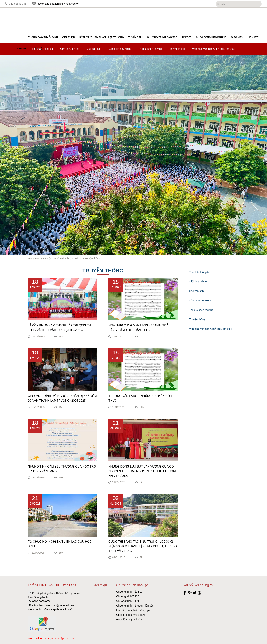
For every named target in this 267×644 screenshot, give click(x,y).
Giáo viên (237, 37)
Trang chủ (34, 259)
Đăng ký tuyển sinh (250, 18)
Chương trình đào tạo (162, 37)
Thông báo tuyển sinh (43, 37)
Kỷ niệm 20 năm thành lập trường (102, 37)
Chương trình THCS (128, 596)
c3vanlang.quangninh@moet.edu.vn (58, 4)
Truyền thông (177, 49)
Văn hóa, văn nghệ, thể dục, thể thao (214, 49)
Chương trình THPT (128, 601)
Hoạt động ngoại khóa (129, 620)
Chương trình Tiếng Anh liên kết (135, 606)
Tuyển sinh (135, 37)
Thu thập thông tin (42, 49)
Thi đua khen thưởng (150, 49)
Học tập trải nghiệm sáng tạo (133, 610)
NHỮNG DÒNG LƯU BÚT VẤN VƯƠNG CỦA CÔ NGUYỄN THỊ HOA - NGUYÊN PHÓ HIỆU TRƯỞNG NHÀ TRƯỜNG (143, 471)
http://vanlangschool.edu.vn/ (55, 609)
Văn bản (22, 48)
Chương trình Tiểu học (129, 592)
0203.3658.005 (18, 4)
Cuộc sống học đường (211, 37)
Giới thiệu (69, 37)
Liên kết (253, 37)
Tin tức (187, 37)
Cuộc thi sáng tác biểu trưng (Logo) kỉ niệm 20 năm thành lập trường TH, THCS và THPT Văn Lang (143, 546)
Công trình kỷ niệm (120, 49)
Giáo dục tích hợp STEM (131, 615)
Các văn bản (94, 49)
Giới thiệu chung (70, 49)
